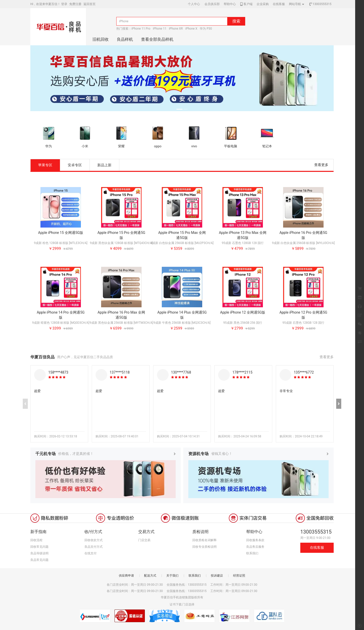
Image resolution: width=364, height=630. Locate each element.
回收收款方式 (94, 540)
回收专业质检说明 (204, 547)
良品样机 (125, 39)
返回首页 (89, 4)
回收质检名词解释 (204, 540)
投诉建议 (217, 576)
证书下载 (176, 604)
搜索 (236, 21)
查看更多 (321, 165)
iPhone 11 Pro (141, 29)
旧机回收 (101, 39)
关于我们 (172, 576)
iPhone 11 (160, 29)
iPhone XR (176, 29)
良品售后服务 (255, 547)
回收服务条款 (255, 540)
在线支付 (90, 553)
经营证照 (239, 576)
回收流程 (36, 540)
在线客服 (317, 547)
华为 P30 (206, 29)
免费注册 (75, 4)
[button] (339, 404)
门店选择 (188, 604)
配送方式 (150, 576)
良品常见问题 (39, 560)
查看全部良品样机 (157, 39)
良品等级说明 (39, 553)
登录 (64, 4)
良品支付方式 (94, 547)
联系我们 (252, 553)
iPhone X (191, 29)
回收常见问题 (39, 547)
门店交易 (144, 540)
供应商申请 (126, 576)
